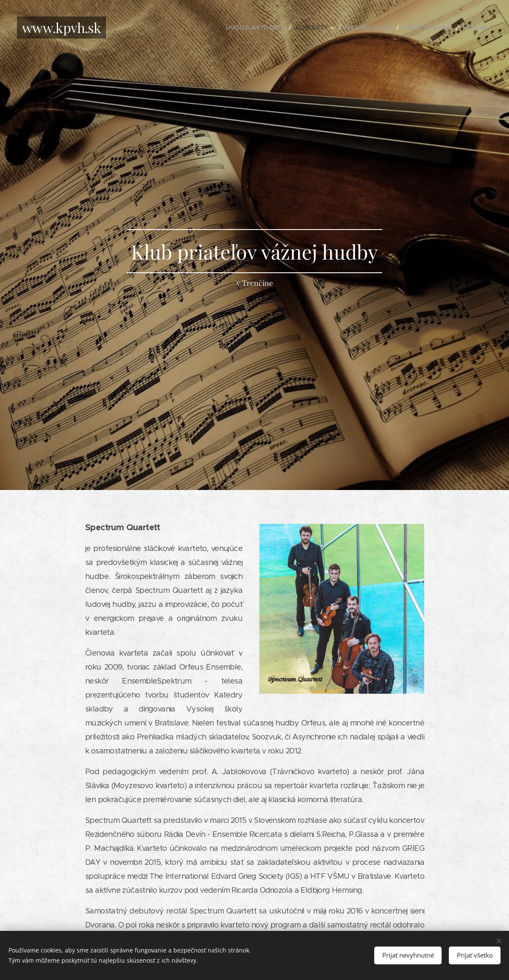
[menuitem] (245, 28)
